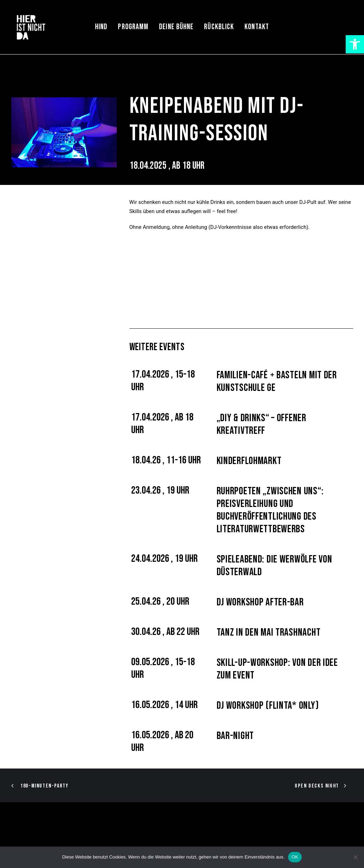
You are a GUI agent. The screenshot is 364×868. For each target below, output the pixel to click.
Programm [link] (133, 27)
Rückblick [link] (219, 27)
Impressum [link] (85, 840)
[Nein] (355, 857)
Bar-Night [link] (235, 736)
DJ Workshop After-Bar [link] (260, 602)
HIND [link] (101, 27)
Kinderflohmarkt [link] (249, 461)
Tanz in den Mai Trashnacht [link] (269, 632)
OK (295, 857)
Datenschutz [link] (117, 840)
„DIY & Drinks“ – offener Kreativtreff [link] (261, 424)
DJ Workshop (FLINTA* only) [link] (268, 706)
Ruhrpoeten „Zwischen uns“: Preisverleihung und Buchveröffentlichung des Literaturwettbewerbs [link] (270, 510)
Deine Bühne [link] (176, 27)
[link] (355, 44)
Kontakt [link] (257, 27)
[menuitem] (101, 27)
